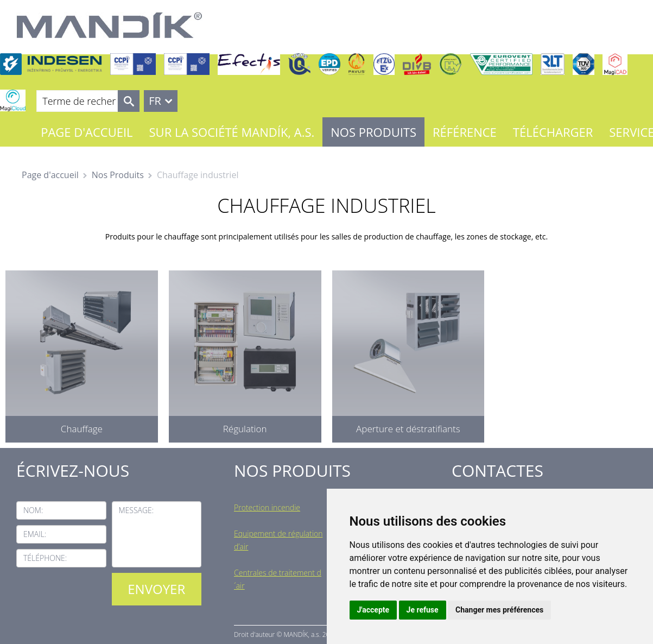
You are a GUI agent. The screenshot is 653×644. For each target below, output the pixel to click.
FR (155, 101)
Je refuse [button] (423, 610)
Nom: (33, 510)
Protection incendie (267, 507)
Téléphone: (45, 558)
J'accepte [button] (373, 610)
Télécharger (553, 132)
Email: (35, 534)
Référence (465, 132)
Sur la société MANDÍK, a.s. (232, 132)
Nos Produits (373, 132)
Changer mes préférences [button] (499, 610)
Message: (137, 510)
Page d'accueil (87, 132)
